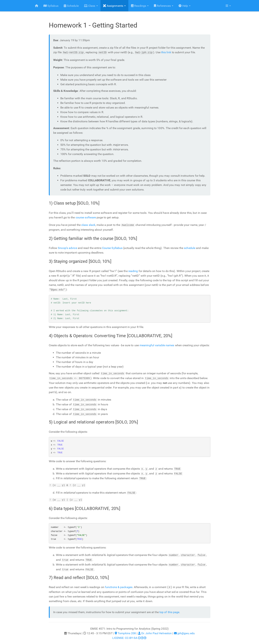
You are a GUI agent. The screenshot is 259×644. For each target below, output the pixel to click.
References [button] (162, 6)
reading (133, 271)
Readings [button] (139, 6)
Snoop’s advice (67, 248)
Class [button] (90, 6)
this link (166, 52)
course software (86, 217)
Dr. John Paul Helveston (155, 630)
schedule (190, 248)
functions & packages (119, 584)
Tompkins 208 (125, 630)
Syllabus (50, 6)
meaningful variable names (157, 345)
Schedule (70, 6)
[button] (228, 6)
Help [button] (183, 6)
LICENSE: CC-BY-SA (129, 635)
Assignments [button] (113, 6)
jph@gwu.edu (184, 630)
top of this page (169, 609)
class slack (88, 225)
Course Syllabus (112, 248)
